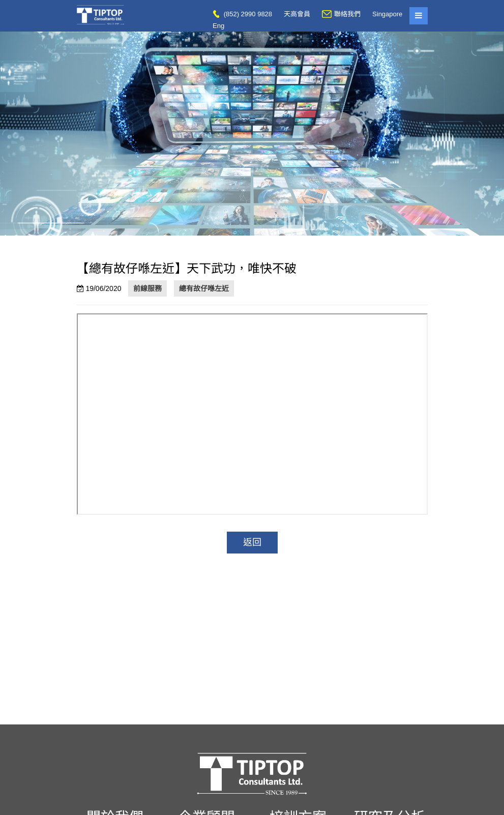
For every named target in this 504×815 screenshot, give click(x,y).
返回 (252, 542)
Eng (218, 26)
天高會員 (297, 14)
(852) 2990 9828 (242, 14)
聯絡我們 (341, 14)
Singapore (387, 14)
